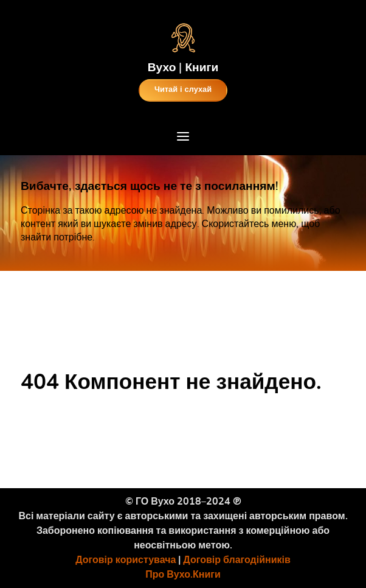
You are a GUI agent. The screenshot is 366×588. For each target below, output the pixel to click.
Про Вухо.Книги (183, 575)
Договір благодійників (237, 560)
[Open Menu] (183, 138)
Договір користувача (126, 560)
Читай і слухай (183, 90)
